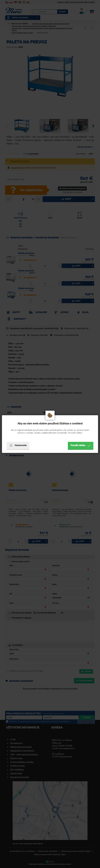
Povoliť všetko (81, 445)
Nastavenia (18, 445)
